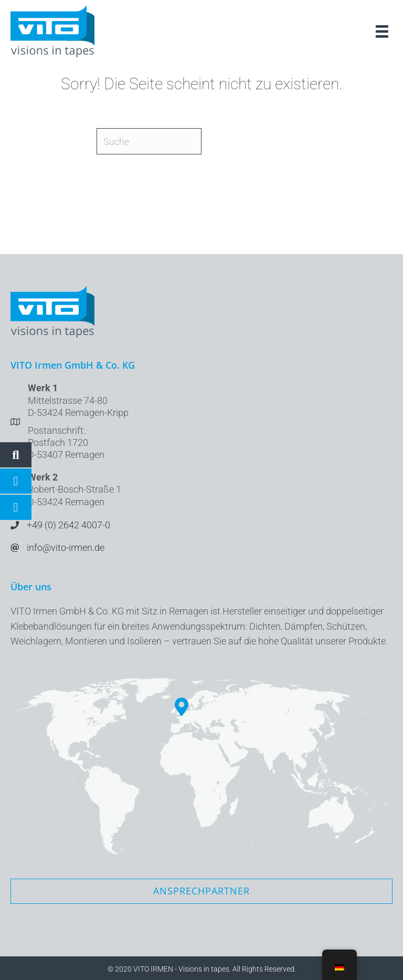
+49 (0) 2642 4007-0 (68, 525)
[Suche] (149, 141)
